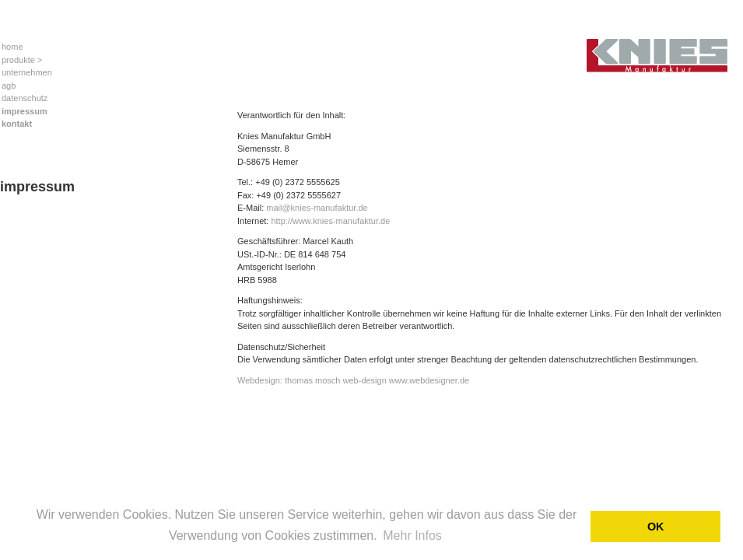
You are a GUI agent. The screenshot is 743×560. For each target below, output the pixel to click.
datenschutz (25, 98)
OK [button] (656, 527)
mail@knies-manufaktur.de (317, 208)
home (12, 47)
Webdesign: (260, 380)
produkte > (22, 60)
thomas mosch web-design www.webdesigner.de (377, 380)
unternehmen (27, 72)
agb (9, 86)
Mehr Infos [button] (412, 535)
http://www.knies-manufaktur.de (330, 221)
